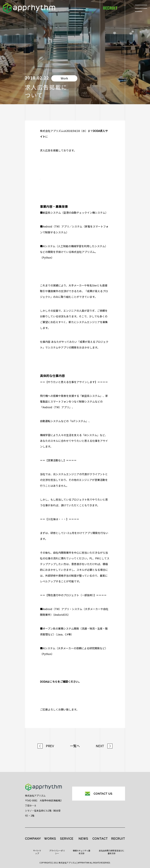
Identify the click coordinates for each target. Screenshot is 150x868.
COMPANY (33, 839)
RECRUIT (118, 839)
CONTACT (100, 839)
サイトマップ (37, 852)
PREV (46, 746)
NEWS (83, 839)
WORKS (50, 839)
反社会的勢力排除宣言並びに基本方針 (112, 852)
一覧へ (75, 746)
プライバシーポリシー (57, 852)
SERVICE (67, 839)
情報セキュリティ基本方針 (82, 852)
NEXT (104, 746)
